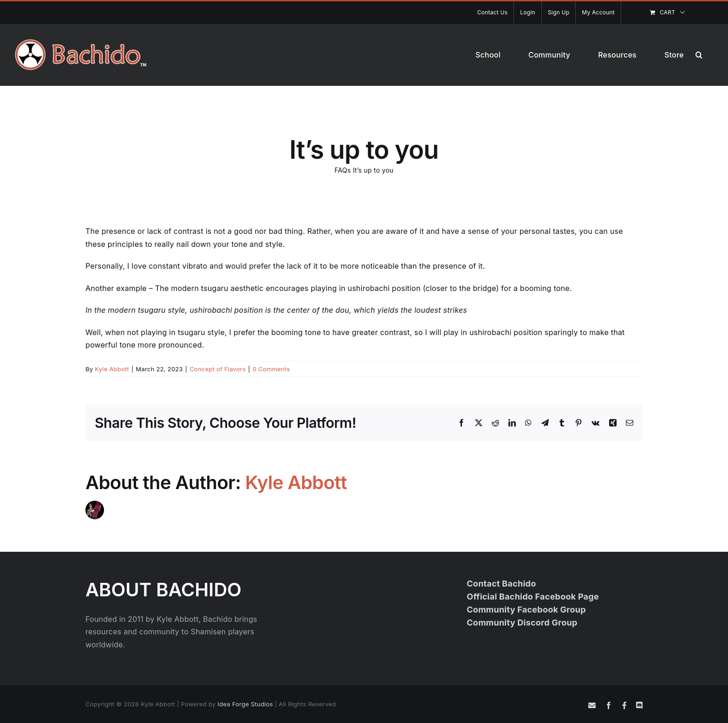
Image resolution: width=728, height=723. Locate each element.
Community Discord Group (522, 623)
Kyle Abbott (112, 369)
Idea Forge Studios (245, 704)
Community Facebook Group (526, 610)
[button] (699, 55)
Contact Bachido (501, 584)
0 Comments (271, 369)
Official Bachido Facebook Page (533, 597)
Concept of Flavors (218, 369)
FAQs (342, 170)
